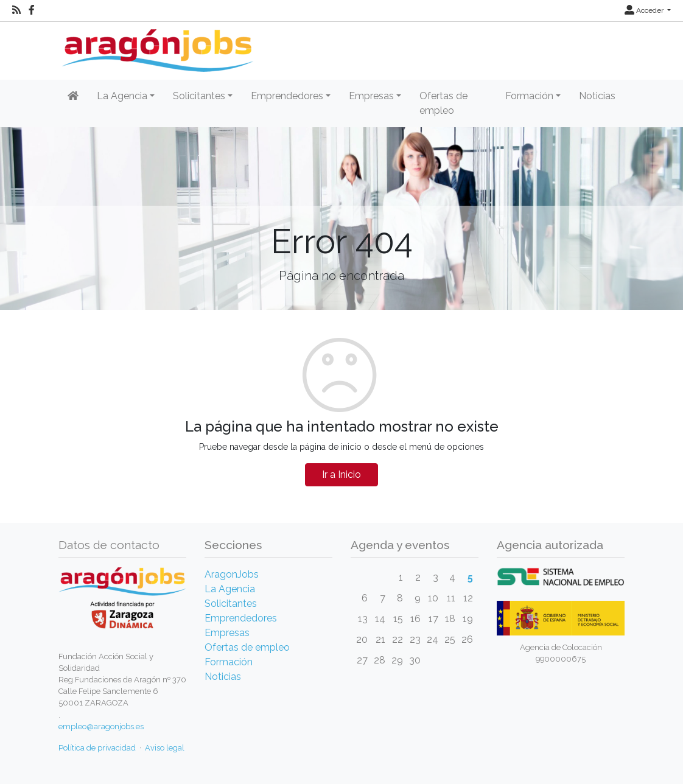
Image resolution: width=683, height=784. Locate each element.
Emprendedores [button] (287, 96)
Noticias (597, 96)
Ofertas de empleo (443, 103)
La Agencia (230, 589)
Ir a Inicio (341, 474)
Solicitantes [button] (199, 96)
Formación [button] (529, 96)
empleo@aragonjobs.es (101, 726)
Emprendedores (241, 618)
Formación (229, 662)
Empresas (227, 633)
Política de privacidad (97, 748)
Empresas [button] (371, 96)
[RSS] (16, 10)
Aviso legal (165, 748)
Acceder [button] (645, 10)
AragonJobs (232, 574)
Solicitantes (231, 604)
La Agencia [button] (122, 96)
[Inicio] (156, 46)
